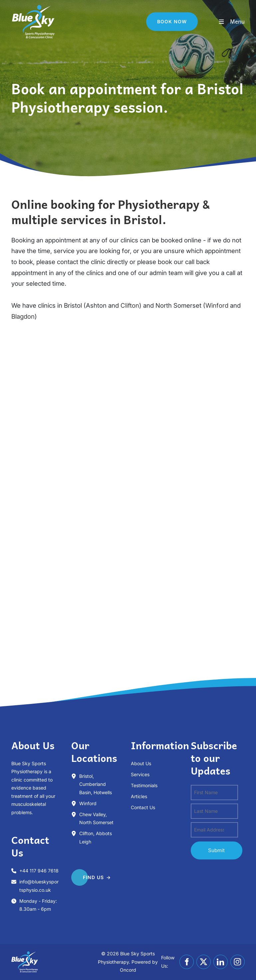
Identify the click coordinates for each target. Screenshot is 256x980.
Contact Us (143, 807)
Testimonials (144, 785)
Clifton (130, 306)
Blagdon (23, 317)
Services (140, 774)
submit (216, 850)
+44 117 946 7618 (39, 871)
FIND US (82, 875)
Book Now (161, 16)
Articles (139, 796)
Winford (217, 306)
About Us (141, 763)
